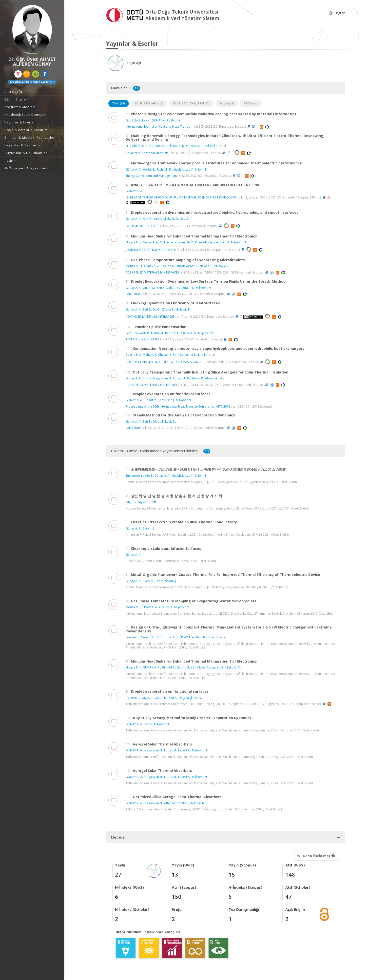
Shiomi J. (176, 120)
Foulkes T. (133, 637)
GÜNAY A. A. (160, 120)
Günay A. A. (134, 169)
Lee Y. (146, 120)
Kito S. (149, 476)
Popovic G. (168, 637)
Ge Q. (156, 309)
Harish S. (149, 169)
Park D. (178, 355)
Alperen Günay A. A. (139, 698)
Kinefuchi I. (176, 169)
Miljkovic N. (171, 219)
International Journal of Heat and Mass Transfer (159, 127)
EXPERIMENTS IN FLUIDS (142, 226)
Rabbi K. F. (172, 333)
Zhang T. (168, 309)
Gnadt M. (149, 288)
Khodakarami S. (143, 146)
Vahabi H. (173, 288)
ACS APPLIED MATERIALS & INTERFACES (152, 272)
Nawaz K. (206, 266)
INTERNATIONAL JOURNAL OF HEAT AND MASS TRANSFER (165, 362)
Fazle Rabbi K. (175, 146)
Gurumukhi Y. (184, 242)
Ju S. (138, 120)
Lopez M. (179, 378)
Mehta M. (157, 333)
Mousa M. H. (134, 266)
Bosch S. (202, 637)
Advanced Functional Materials (147, 153)
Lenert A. (184, 750)
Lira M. (203, 355)
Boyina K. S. (134, 355)
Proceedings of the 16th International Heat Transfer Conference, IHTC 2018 (178, 406)
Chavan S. (165, 355)
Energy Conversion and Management (151, 176)
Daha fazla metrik (315, 856)
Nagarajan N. (162, 378)
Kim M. (147, 219)
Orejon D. (168, 266)
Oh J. (171, 400)
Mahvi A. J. (150, 355)
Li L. (128, 146)
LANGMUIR (133, 294)
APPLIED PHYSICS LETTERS (143, 339)
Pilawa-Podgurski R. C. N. (212, 242)
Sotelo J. (183, 803)
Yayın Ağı (123, 63)
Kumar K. (191, 355)
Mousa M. (132, 607)
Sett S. (184, 219)
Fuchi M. (162, 169)
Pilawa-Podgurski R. (210, 667)
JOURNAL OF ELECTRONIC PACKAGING (152, 249)
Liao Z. (214, 637)
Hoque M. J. (134, 242)
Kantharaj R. (195, 378)
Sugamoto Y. (134, 476)
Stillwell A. (212, 146)
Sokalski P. (142, 333)
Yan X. (160, 146)
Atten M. (170, 803)
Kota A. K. (188, 288)
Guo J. (130, 120)
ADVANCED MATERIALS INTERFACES (150, 317)
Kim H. (147, 378)
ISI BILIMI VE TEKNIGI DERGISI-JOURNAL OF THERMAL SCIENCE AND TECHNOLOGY (181, 197)
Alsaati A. (212, 378)
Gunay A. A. (134, 219)
